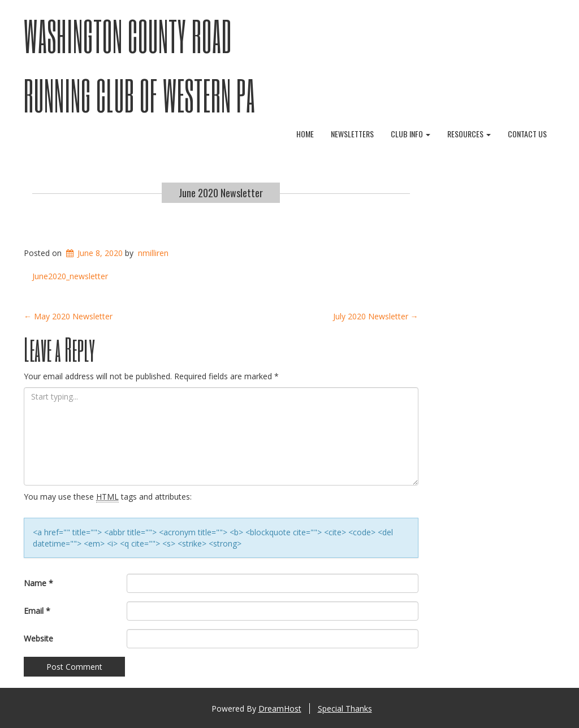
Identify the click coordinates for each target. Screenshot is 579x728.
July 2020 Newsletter (376, 316)
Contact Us (527, 134)
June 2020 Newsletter (221, 193)
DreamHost (280, 708)
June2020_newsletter (70, 276)
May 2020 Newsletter (68, 316)
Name (38, 583)
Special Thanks (345, 708)
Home (305, 134)
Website (38, 638)
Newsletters (352, 134)
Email (37, 611)
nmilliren (153, 253)
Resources (469, 134)
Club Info (411, 134)
